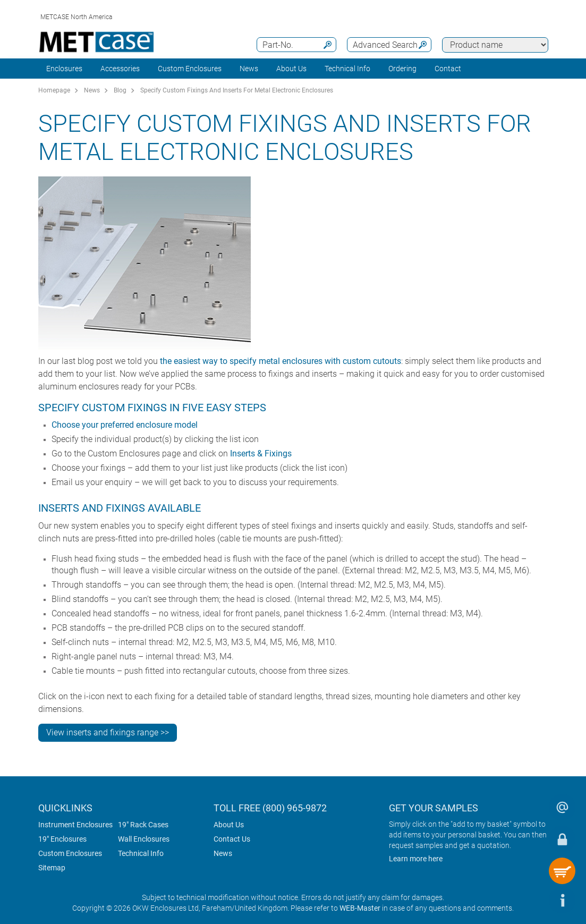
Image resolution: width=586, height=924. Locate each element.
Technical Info (141, 853)
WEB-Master (360, 908)
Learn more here (416, 859)
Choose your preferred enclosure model (125, 425)
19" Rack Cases (143, 825)
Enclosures (64, 69)
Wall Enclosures (144, 839)
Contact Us (232, 839)
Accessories (120, 69)
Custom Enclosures (190, 69)
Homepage (54, 90)
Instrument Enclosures (75, 825)
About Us (229, 825)
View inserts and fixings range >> (108, 732)
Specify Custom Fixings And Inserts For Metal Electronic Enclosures (237, 90)
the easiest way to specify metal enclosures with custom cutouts (281, 361)
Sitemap (52, 868)
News (249, 69)
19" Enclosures (62, 839)
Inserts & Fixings (261, 453)
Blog (120, 90)
